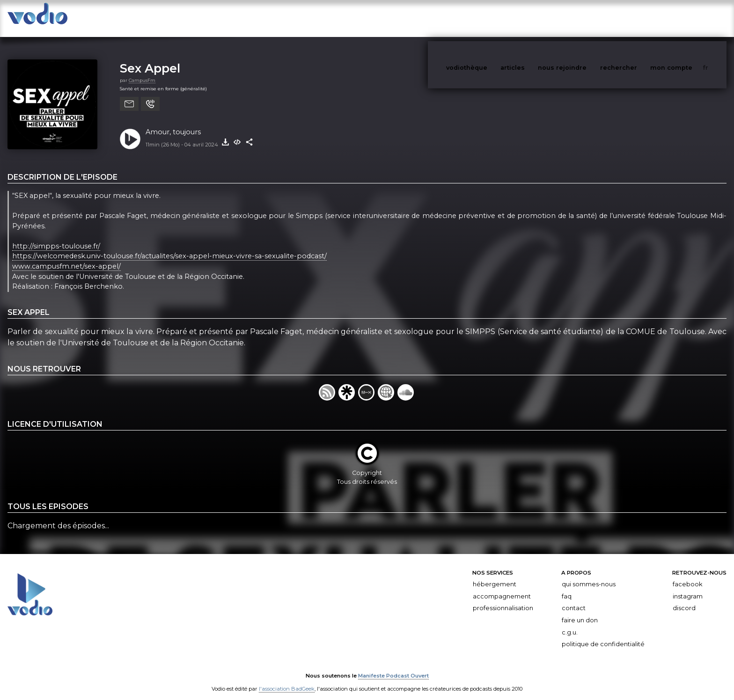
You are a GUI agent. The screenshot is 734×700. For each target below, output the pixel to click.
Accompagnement (502, 587)
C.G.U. (570, 623)
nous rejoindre (581, 18)
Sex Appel (150, 59)
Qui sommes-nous (589, 575)
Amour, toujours (173, 123)
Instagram (688, 587)
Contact (574, 599)
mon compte (687, 18)
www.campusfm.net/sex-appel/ (66, 257)
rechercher (636, 18)
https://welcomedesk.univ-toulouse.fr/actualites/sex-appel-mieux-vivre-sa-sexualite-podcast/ (169, 247)
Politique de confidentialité (603, 635)
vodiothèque (489, 18)
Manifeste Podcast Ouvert (393, 666)
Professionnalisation (503, 599)
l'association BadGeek (287, 679)
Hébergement (495, 575)
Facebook (687, 575)
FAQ (567, 587)
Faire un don (580, 611)
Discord (684, 599)
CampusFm (142, 71)
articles (534, 18)
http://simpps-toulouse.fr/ (56, 237)
